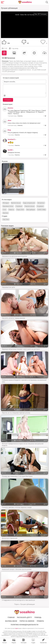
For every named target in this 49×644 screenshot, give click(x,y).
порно (17, 628)
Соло (4, 210)
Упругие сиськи (30, 206)
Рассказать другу (24, 617)
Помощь (38, 617)
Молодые (6, 203)
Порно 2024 (20, 210)
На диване (40, 206)
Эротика (5, 213)
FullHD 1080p (41, 210)
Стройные (19, 206)
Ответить (20, 116)
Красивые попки (8, 206)
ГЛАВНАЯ (11, 617)
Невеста (11, 210)
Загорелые (41, 203)
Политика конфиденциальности (25, 625)
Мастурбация (31, 210)
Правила (40, 621)
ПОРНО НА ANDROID (27, 621)
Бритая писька (16, 203)
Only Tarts (6, 219)
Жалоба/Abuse (11, 621)
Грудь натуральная (29, 203)
